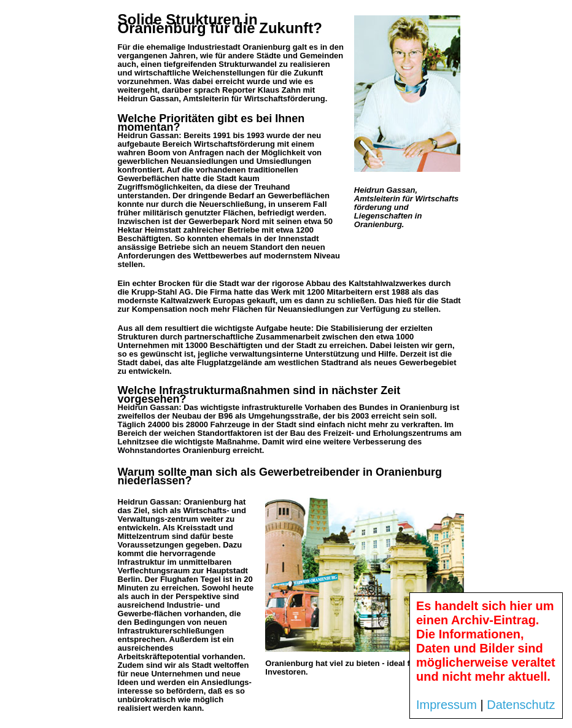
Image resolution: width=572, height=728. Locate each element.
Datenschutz (521, 705)
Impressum (446, 705)
